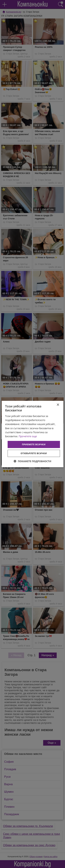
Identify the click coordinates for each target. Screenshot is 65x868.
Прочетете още (28, 436)
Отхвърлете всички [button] (34, 453)
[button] (32, 461)
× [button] (58, 405)
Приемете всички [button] (34, 444)
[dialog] (32, 434)
